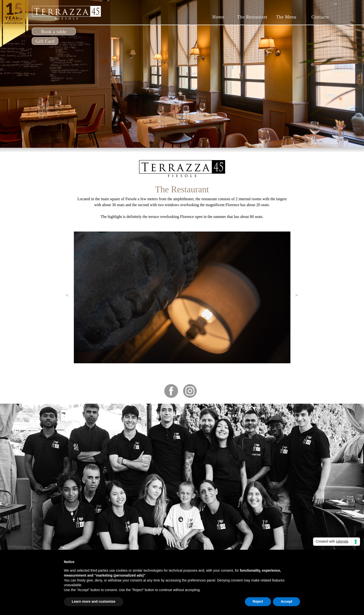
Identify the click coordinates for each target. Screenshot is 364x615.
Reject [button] (258, 601)
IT (330, 4)
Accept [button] (287, 601)
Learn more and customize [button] (94, 601)
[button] (67, 295)
